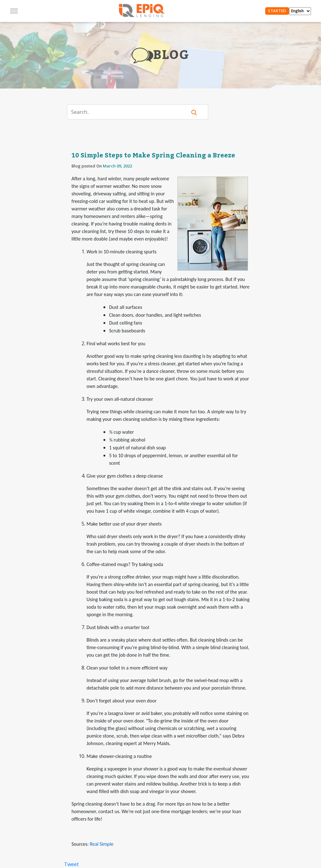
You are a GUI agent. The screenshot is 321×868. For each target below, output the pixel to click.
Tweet (71, 864)
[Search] (131, 112)
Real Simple (101, 844)
